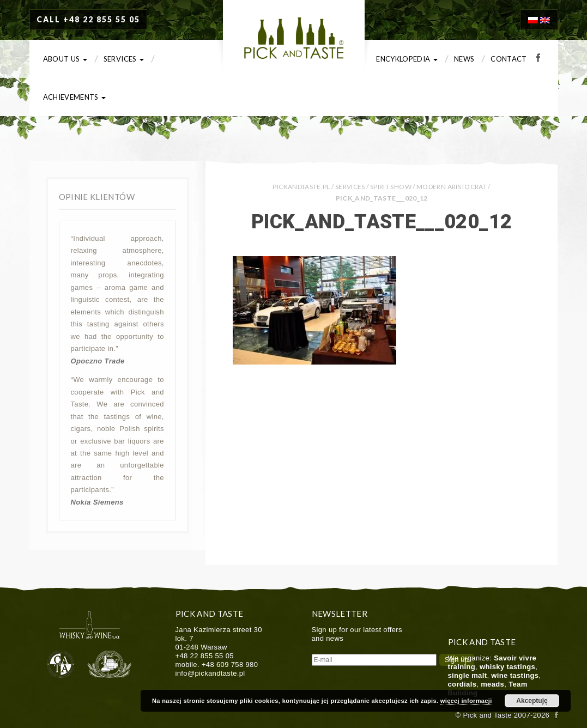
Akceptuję (532, 701)
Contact (509, 59)
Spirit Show (391, 187)
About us (65, 59)
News (464, 59)
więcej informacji (466, 701)
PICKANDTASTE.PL (301, 187)
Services (124, 59)
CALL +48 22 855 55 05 (88, 19)
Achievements (75, 97)
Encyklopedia (407, 59)
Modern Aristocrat (452, 187)
